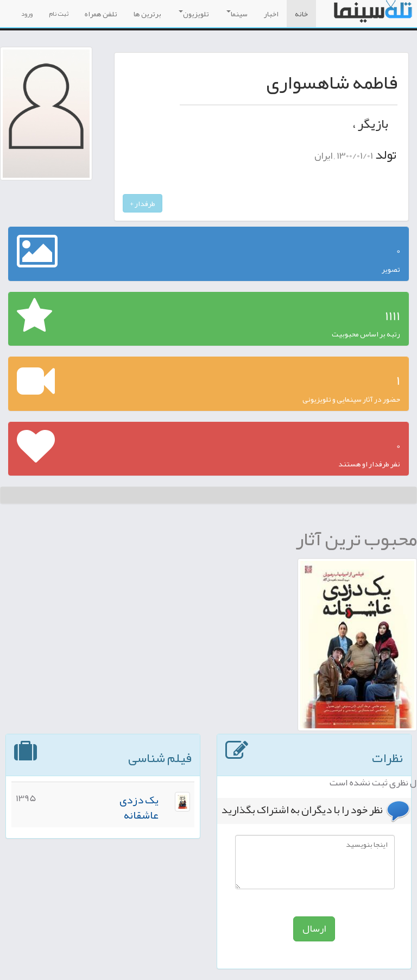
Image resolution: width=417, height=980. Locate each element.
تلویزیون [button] (194, 14)
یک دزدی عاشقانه (139, 807)
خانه (301, 14)
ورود (27, 14)
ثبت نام (59, 14)
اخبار (271, 14)
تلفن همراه (101, 14)
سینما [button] (237, 14)
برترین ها (147, 14)
